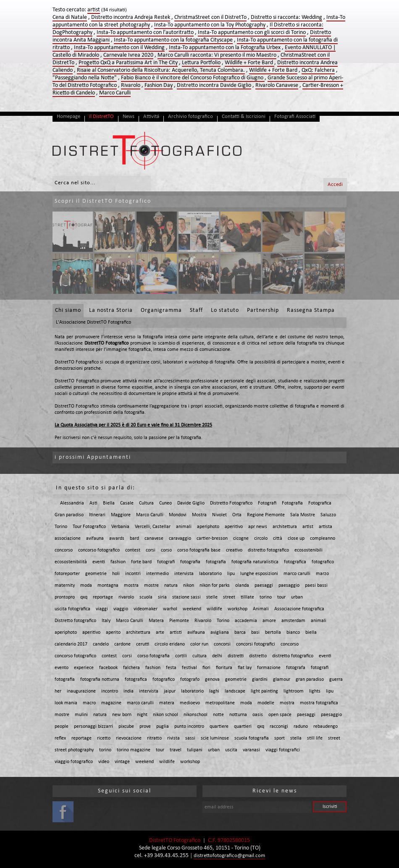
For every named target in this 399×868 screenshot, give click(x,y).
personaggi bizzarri (93, 727)
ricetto (104, 738)
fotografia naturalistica (255, 562)
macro (89, 703)
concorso (64, 550)
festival (189, 668)
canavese (154, 539)
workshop (238, 609)
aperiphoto (208, 527)
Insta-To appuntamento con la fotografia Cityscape (173, 40)
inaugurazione (81, 691)
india (129, 691)
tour (281, 597)
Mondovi (178, 515)
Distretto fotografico (75, 621)
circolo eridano (170, 644)
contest (133, 550)
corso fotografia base (199, 550)
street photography (74, 750)
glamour (282, 680)
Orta (237, 515)
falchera (131, 668)
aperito (113, 633)
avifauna (95, 539)
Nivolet (219, 515)
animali (184, 527)
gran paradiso (310, 680)
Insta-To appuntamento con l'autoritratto (145, 33)
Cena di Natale (70, 17)
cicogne (241, 539)
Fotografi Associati (295, 116)
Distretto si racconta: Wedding (286, 17)
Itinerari (97, 515)
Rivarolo (131, 85)
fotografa (296, 668)
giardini (260, 680)
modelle (266, 703)
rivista (173, 738)
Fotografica (320, 503)
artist (308, 527)
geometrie (96, 574)
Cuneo (165, 503)
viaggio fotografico (74, 762)
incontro (110, 691)
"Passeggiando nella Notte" (85, 78)
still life (315, 738)
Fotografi (267, 503)
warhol (170, 609)
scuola (146, 597)
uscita (231, 750)
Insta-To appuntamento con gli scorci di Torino (252, 33)
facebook (108, 668)
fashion (118, 562)
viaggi (102, 609)
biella (311, 633)
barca (240, 633)
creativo (234, 550)
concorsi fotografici (256, 644)
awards (117, 539)
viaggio (121, 609)
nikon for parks (215, 586)
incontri (133, 574)
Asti (93, 503)
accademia (246, 621)
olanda (242, 586)
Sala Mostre (303, 515)
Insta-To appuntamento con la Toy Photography (210, 25)
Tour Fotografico (89, 527)
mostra (131, 586)
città (278, 539)
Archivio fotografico (190, 116)
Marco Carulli (115, 93)
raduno (301, 727)
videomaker (146, 609)
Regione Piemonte (266, 515)
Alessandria (72, 503)
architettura (285, 527)
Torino (61, 527)
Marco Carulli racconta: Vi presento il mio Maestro (217, 55)
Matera (156, 621)
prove (145, 727)
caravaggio (180, 539)
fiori (206, 668)
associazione (68, 539)
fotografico (323, 562)
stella (296, 738)
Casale (127, 503)
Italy (106, 621)
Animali (261, 609)
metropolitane (220, 703)
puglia (163, 727)
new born (122, 715)
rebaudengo (325, 727)
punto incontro (189, 727)
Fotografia (292, 503)
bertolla (273, 633)
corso (166, 550)
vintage (122, 762)
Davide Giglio (191, 503)
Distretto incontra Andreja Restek (131, 17)
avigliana (220, 633)
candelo (101, 644)
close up (296, 539)
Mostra (199, 515)
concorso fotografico (99, 550)
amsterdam (293, 621)
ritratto (154, 738)
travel (176, 750)
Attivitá (151, 116)
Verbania (120, 527)
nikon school (165, 715)
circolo (261, 539)
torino (266, 597)
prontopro (65, 597)
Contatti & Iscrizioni (244, 116)
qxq (84, 597)
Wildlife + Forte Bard (249, 63)
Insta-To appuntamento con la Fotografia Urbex (225, 48)
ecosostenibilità (71, 562)
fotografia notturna (100, 680)
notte (218, 715)
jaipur (170, 691)
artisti (176, 633)
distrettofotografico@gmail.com (229, 856)
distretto (258, 656)
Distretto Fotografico (231, 503)
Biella (109, 503)
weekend (192, 609)
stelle (212, 597)
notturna (238, 715)
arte (160, 633)
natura (171, 586)
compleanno (323, 539)
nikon (189, 586)
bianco (293, 633)
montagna (108, 586)
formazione (269, 668)
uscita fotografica (72, 609)
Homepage (68, 116)
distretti (236, 656)
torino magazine (134, 750)
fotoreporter (67, 574)
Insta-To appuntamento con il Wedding (119, 48)
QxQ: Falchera (318, 70)
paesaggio (289, 586)
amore (269, 621)
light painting (264, 691)
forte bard (141, 562)
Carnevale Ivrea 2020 (128, 55)
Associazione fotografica (299, 609)
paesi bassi (316, 586)
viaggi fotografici (283, 750)
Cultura (146, 503)
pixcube (126, 727)
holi (116, 574)
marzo (322, 574)
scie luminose (215, 738)
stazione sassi (186, 597)
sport (280, 738)
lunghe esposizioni (259, 574)
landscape (235, 691)
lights (315, 691)
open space (280, 715)
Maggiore (121, 515)
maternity (65, 586)
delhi (217, 656)
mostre (151, 586)
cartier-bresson (212, 539)
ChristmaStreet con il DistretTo (210, 17)
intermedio (157, 574)
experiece (84, 668)
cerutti (143, 644)
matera (167, 703)
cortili (181, 656)
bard (134, 539)
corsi (151, 550)
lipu (231, 574)
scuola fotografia (252, 738)
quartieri (243, 727)
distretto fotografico (268, 550)
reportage (103, 597)
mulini (81, 715)
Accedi (335, 184)
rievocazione (129, 738)
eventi (99, 562)
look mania (66, 703)
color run (199, 644)
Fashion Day (159, 85)
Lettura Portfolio (201, 63)
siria (162, 597)
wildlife (214, 609)
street (229, 597)
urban (297, 597)
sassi (190, 738)
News (129, 116)
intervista (184, 574)
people (62, 727)
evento (62, 668)
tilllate (247, 597)
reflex (60, 738)
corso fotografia (154, 656)
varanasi (251, 750)
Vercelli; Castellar (153, 527)
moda (86, 586)
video (104, 762)
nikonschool (196, 715)
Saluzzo (328, 515)
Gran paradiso (69, 515)
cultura (199, 656)
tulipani (195, 750)
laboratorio (210, 574)
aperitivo (234, 527)
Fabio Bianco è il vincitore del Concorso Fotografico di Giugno (193, 78)
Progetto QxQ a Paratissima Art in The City (128, 63)
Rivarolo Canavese (277, 85)
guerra (336, 680)
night (142, 715)
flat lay (245, 668)
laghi (214, 691)
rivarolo (126, 597)
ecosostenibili (308, 550)
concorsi (222, 644)
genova (212, 680)
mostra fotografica (319, 703)
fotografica (295, 562)
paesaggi (264, 586)
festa (171, 668)
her (58, 691)
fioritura (224, 668)
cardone (122, 644)
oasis (258, 715)
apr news (258, 527)
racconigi (279, 727)
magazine (111, 703)
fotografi (166, 562)
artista (325, 527)
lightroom (294, 691)
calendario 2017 (71, 644)
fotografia (190, 562)
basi (255, 633)
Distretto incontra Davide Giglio (214, 85)
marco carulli (297, 574)
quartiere (219, 727)
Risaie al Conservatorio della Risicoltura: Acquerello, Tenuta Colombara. (161, 70)
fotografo (190, 680)
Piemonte (179, 621)
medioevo (190, 703)
